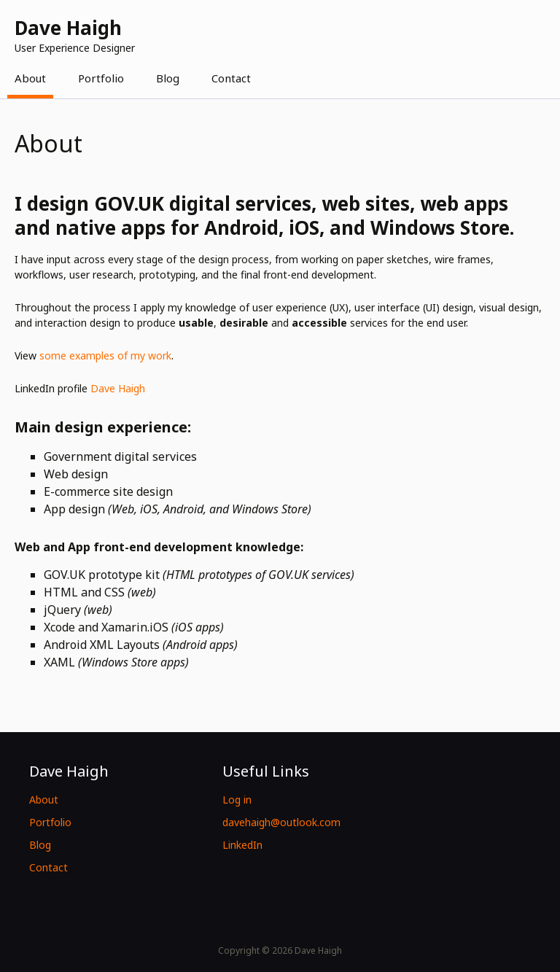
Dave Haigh (118, 388)
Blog (168, 78)
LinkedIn (242, 845)
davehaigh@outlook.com (281, 822)
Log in (237, 800)
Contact (231, 78)
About (30, 78)
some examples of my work (105, 355)
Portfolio (101, 78)
